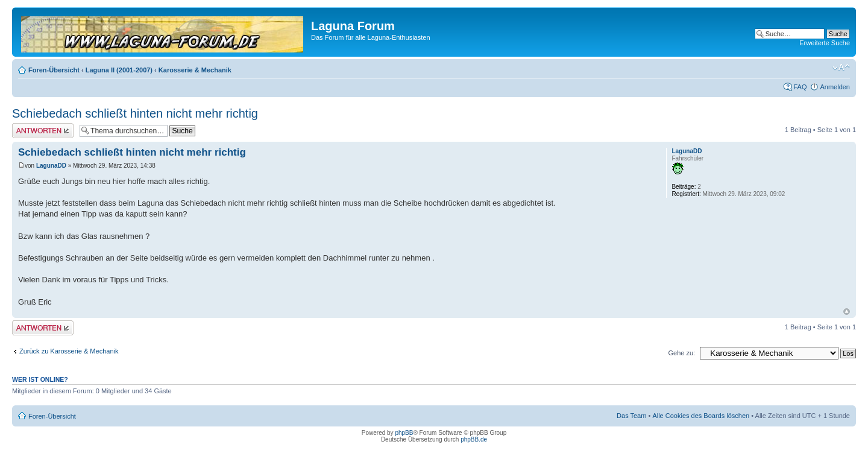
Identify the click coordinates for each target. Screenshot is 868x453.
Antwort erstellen (43, 131)
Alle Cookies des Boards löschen (701, 416)
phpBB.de (474, 439)
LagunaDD (51, 166)
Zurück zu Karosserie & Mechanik (69, 351)
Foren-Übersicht (54, 70)
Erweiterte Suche (825, 43)
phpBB (404, 433)
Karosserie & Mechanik (195, 70)
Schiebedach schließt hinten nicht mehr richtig (135, 113)
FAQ (800, 87)
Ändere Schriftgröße (841, 68)
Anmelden (835, 87)
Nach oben (847, 312)
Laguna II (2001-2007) (119, 70)
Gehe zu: (681, 353)
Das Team (631, 416)
